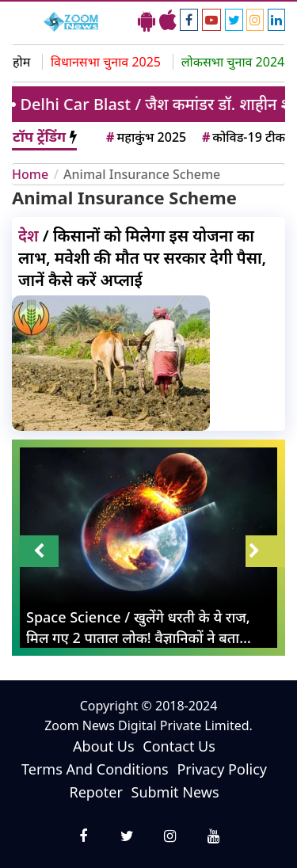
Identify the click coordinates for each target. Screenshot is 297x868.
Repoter (95, 792)
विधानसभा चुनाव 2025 (106, 62)
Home (30, 174)
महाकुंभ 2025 (145, 137)
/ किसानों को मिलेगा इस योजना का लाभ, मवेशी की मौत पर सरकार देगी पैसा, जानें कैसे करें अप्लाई (142, 258)
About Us (104, 746)
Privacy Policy (222, 769)
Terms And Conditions (95, 769)
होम (21, 62)
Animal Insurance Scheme (142, 174)
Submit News (175, 792)
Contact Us (179, 746)
